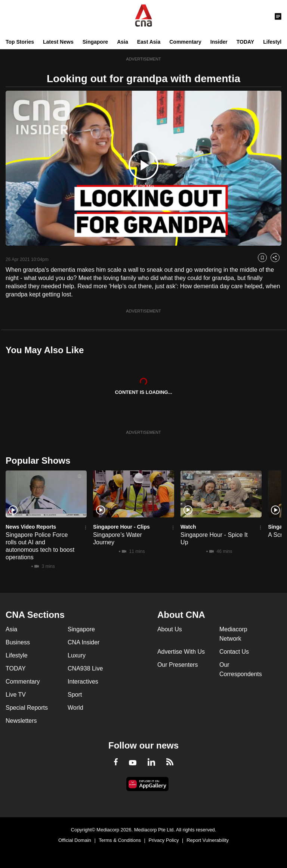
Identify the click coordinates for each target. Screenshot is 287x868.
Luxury (77, 655)
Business (18, 642)
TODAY (245, 42)
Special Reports (27, 708)
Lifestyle (274, 42)
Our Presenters (178, 665)
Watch (188, 527)
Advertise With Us (181, 652)
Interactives (83, 682)
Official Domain (75, 840)
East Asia (149, 42)
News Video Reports (31, 527)
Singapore (95, 42)
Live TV (16, 695)
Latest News (58, 42)
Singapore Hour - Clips (121, 527)
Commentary (185, 42)
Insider (219, 42)
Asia (123, 42)
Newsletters (21, 721)
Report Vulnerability (208, 840)
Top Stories (20, 42)
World (75, 708)
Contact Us (234, 652)
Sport (75, 695)
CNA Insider (84, 642)
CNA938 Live (85, 668)
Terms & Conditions (120, 840)
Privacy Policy (164, 840)
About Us (170, 629)
